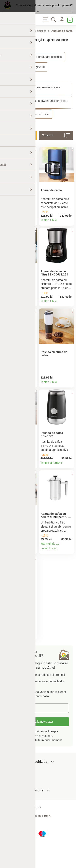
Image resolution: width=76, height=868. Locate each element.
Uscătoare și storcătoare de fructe (28, 128)
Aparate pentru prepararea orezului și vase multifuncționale (33, 103)
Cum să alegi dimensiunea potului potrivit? (44, 8)
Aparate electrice (36, 44)
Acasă (7, 44)
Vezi (38, 19)
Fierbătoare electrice (49, 70)
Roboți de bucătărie (19, 91)
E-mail (14, 730)
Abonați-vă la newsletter (38, 743)
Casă (18, 44)
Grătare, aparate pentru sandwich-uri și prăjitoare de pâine (37, 116)
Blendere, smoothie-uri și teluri (25, 81)
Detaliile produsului (33, 236)
